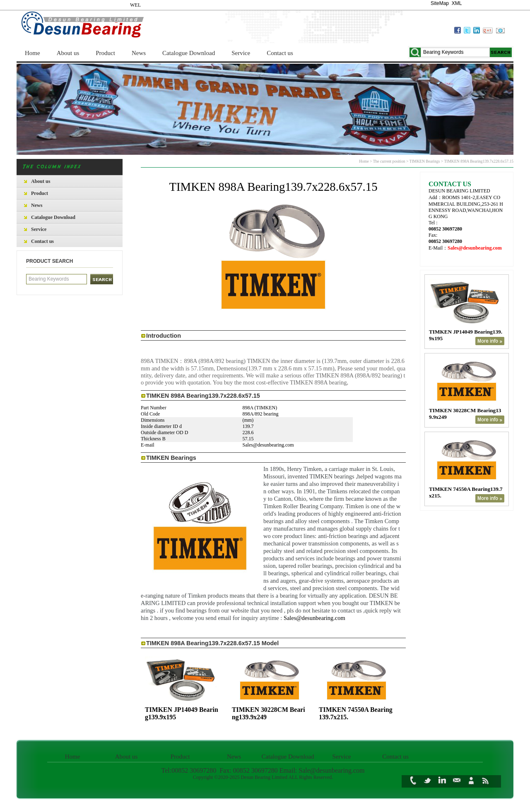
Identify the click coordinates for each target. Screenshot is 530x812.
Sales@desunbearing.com (314, 618)
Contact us (280, 53)
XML (457, 3)
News (139, 53)
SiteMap (440, 3)
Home (33, 53)
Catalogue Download (189, 53)
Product (105, 53)
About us (68, 53)
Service (241, 53)
